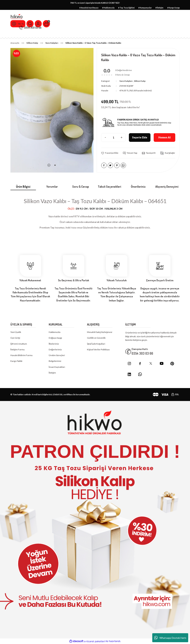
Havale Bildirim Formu (21, 355)
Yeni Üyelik (16, 332)
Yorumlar (52, 186)
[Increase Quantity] (122, 138)
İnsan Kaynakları (57, 367)
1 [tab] (49, 165)
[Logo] (17, 17)
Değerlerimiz (55, 350)
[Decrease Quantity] (105, 138)
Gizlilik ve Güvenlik (96, 338)
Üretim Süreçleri (57, 355)
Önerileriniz (138, 186)
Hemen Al (164, 138)
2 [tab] (55, 165)
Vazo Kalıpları (126, 81)
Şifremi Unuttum (19, 344)
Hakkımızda (55, 332)
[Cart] (47, 24)
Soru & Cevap (81, 186)
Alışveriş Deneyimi (167, 186)
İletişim (52, 373)
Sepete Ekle (140, 138)
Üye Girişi (15, 338)
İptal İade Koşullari (96, 344)
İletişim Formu (18, 350)
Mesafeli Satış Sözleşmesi (100, 332)
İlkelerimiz (54, 344)
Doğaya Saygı (55, 338)
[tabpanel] (52, 110)
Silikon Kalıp (140, 81)
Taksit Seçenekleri (109, 186)
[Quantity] (113, 138)
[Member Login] (39, 24)
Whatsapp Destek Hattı (170, 638)
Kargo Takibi (16, 361)
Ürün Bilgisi (23, 186)
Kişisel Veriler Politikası (98, 350)
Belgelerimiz (55, 361)
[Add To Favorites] (110, 153)
